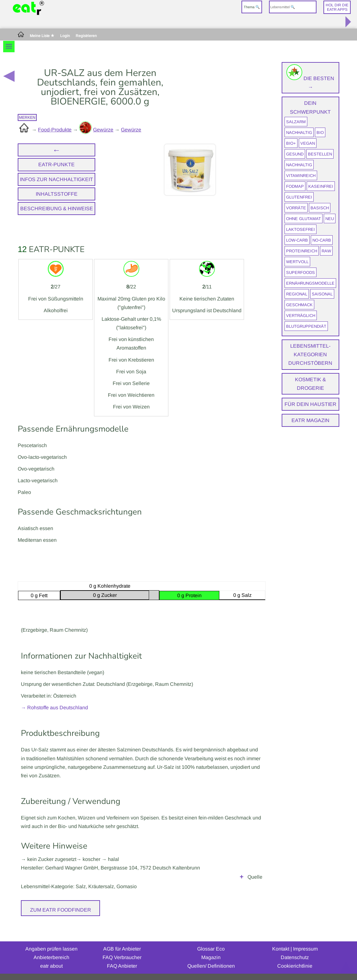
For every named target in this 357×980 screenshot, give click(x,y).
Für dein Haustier (310, 404)
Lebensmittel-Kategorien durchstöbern (310, 354)
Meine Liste (42, 36)
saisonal (322, 294)
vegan (308, 143)
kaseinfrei (321, 186)
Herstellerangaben (142, 877)
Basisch (320, 208)
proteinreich (302, 251)
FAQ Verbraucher (122, 957)
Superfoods (301, 272)
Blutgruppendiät (306, 326)
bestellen (320, 154)
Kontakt (281, 949)
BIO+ (291, 143)
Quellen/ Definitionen (211, 966)
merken (27, 117)
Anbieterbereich (51, 957)
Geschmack (299, 305)
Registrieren (86, 36)
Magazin (211, 957)
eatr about (51, 966)
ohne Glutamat (304, 219)
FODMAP (295, 186)
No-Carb (322, 240)
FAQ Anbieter (122, 966)
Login (65, 36)
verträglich (301, 316)
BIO (320, 133)
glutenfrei (299, 197)
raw (326, 251)
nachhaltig (299, 133)
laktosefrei (301, 229)
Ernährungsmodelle (310, 283)
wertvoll (297, 262)
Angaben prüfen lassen (51, 949)
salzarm (296, 122)
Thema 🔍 (252, 7)
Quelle (255, 877)
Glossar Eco (211, 949)
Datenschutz (295, 957)
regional (297, 294)
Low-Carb (297, 240)
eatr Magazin (310, 420)
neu (330, 219)
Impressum (305, 949)
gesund (295, 154)
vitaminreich (301, 176)
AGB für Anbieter (122, 949)
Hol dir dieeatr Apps (337, 7)
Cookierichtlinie (295, 966)
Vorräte (296, 208)
